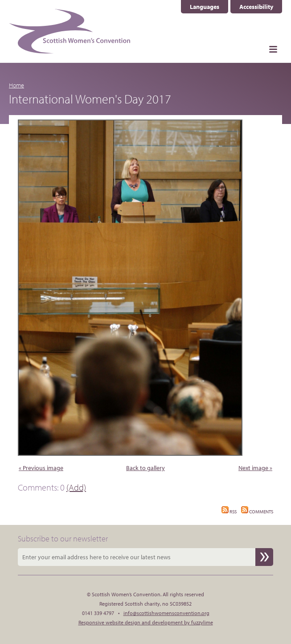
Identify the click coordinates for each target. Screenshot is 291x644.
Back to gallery (145, 468)
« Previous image (41, 468)
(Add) (76, 487)
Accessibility (256, 7)
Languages (205, 7)
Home (16, 85)
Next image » (255, 468)
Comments (257, 512)
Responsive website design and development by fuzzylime (146, 622)
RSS (229, 512)
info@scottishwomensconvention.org (166, 613)
